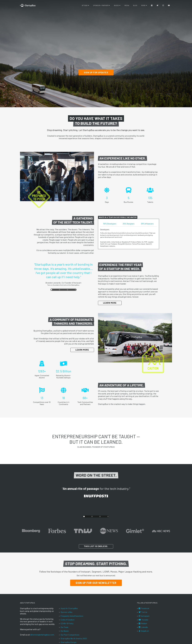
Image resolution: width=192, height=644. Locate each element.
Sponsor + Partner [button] (102, 5)
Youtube (143, 620)
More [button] (144, 5)
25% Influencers (147, 224)
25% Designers (129, 224)
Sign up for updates (96, 72)
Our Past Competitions (70, 635)
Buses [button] (117, 5)
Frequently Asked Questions (72, 616)
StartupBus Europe (68, 642)
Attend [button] (86, 5)
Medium (143, 623)
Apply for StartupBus (69, 608)
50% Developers (110, 224)
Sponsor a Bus (67, 612)
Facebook (144, 608)
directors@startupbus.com (42, 635)
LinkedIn (143, 627)
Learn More (110, 303)
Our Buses (65, 631)
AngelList (144, 631)
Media (127, 5)
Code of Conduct (68, 620)
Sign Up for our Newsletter (96, 583)
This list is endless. (96, 546)
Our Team (64, 627)
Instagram (144, 616)
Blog (135, 5)
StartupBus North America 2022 (74, 638)
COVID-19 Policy (67, 623)
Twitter (143, 612)
